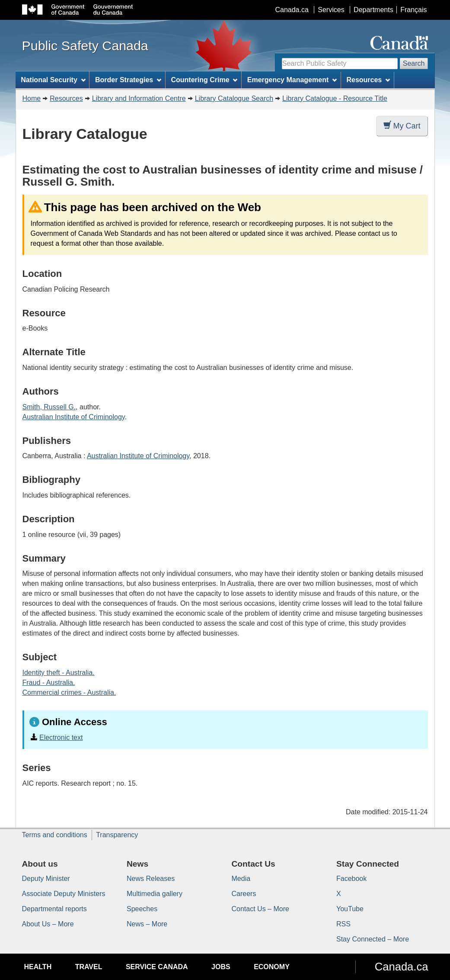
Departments (373, 10)
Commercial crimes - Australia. (69, 692)
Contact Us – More (260, 909)
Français (413, 10)
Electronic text (61, 737)
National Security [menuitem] (53, 80)
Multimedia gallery (155, 894)
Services (331, 10)
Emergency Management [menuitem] (292, 80)
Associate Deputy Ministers (64, 894)
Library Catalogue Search (234, 98)
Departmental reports (54, 909)
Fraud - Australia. (49, 683)
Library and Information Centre (139, 98)
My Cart (402, 126)
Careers (244, 894)
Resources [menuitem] (368, 80)
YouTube (350, 909)
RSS (343, 924)
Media (241, 879)
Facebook (351, 879)
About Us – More (48, 924)
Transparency (117, 835)
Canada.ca (292, 10)
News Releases (151, 879)
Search (414, 63)
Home (32, 98)
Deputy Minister (46, 879)
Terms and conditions (55, 835)
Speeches (142, 909)
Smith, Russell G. (49, 407)
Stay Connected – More (373, 939)
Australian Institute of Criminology (74, 417)
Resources (66, 98)
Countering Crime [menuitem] (204, 80)
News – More (147, 924)
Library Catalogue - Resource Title (335, 98)
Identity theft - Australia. (59, 673)
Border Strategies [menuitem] (128, 80)
